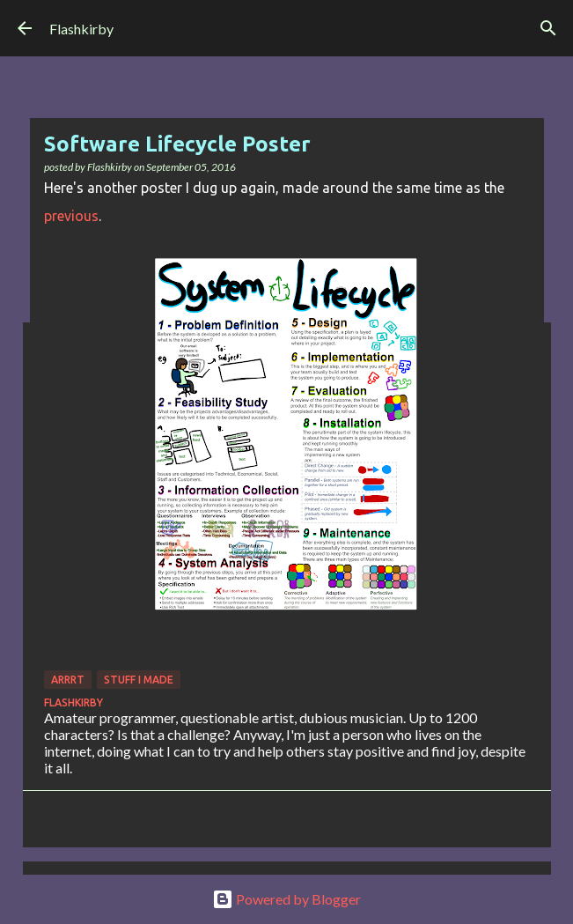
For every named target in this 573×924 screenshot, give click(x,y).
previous (71, 216)
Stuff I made (139, 680)
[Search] (548, 28)
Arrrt (68, 680)
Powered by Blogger (286, 899)
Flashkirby (81, 29)
